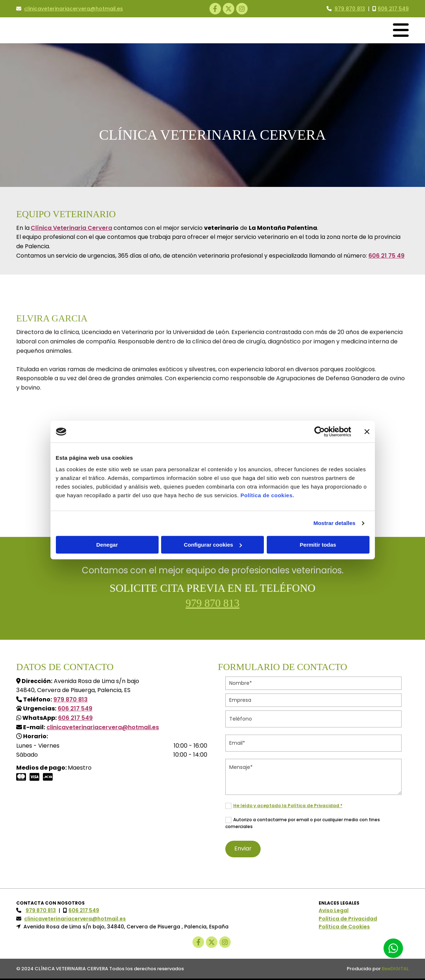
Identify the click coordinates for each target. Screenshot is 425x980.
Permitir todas (318, 545)
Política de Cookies (344, 927)
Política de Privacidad (348, 919)
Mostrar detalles (334, 523)
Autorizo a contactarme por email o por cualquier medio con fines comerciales (303, 823)
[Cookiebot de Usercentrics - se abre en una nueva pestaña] (320, 432)
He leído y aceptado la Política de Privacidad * (288, 806)
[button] (393, 948)
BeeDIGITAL (395, 969)
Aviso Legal (334, 910)
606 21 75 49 (386, 256)
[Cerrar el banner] (367, 432)
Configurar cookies (213, 545)
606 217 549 (393, 9)
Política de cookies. (267, 495)
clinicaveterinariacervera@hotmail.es (74, 9)
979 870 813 (212, 603)
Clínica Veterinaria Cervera (71, 228)
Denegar (107, 545)
